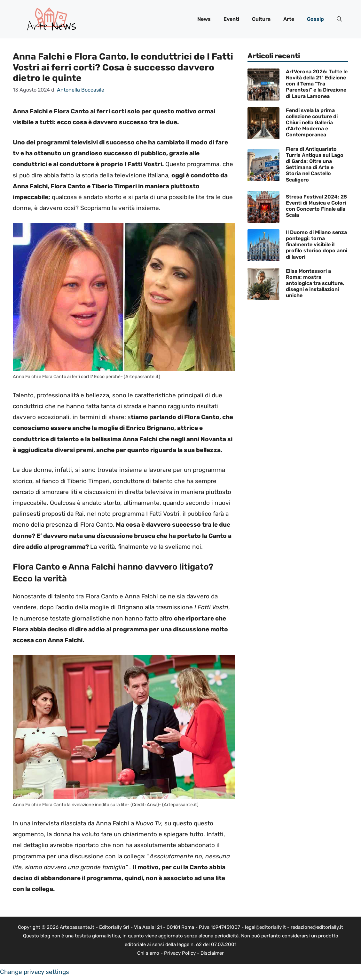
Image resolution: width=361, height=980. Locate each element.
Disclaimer (212, 953)
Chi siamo (148, 953)
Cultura (261, 19)
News (204, 19)
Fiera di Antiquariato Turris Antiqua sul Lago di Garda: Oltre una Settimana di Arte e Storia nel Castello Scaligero (315, 164)
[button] (339, 19)
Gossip (315, 19)
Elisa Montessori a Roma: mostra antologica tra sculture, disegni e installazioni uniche (315, 283)
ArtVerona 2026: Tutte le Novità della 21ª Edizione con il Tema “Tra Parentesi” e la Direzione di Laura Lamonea (317, 84)
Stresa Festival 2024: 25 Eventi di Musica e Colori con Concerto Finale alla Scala (316, 206)
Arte (289, 19)
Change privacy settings (35, 972)
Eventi (231, 19)
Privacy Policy (180, 953)
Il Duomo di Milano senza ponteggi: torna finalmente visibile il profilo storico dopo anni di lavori (317, 245)
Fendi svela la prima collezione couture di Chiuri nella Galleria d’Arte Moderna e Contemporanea (312, 123)
